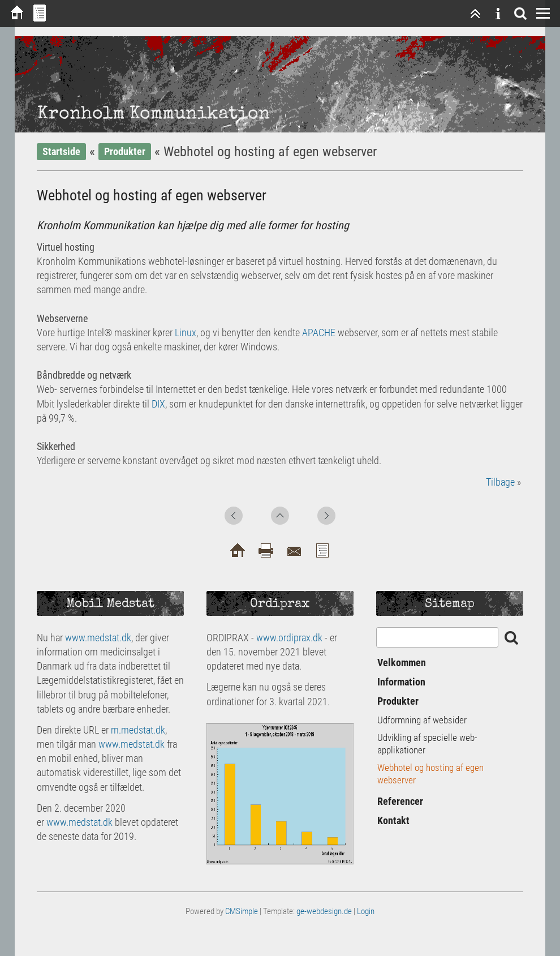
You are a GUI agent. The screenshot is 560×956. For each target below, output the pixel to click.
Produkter (125, 151)
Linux (186, 333)
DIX (158, 404)
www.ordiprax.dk (289, 638)
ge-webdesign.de (324, 911)
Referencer (400, 801)
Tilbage (500, 482)
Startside (61, 151)
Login (366, 911)
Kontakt (393, 820)
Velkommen (402, 663)
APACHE (319, 333)
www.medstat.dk (98, 638)
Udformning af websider (422, 720)
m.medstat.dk (138, 730)
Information (401, 682)
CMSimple (242, 911)
